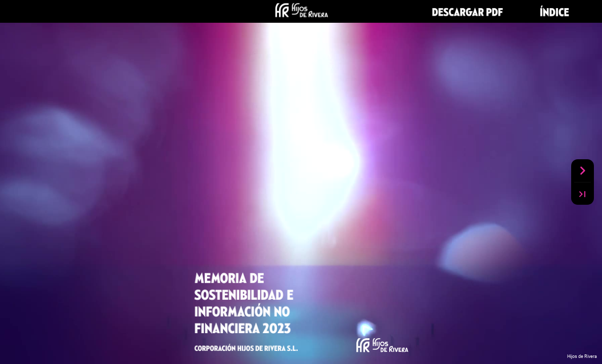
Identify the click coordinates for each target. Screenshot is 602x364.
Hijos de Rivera (582, 356)
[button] (470, 11)
